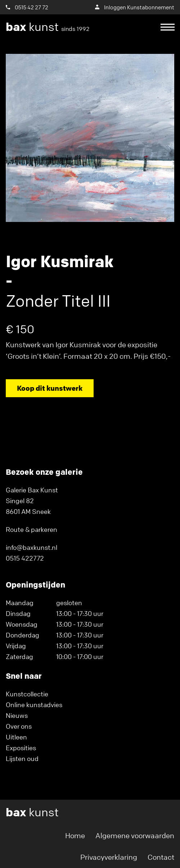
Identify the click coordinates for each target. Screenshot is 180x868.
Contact (161, 857)
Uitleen (16, 737)
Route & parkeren (31, 529)
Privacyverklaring (109, 857)
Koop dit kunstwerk (50, 388)
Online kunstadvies (34, 705)
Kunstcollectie (27, 694)
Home (75, 835)
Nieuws (17, 715)
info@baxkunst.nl (31, 547)
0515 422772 (25, 558)
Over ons (19, 726)
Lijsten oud (22, 758)
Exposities (21, 748)
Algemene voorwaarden (135, 835)
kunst (48, 27)
